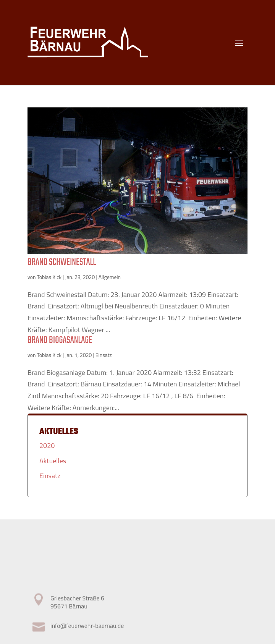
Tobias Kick (49, 277)
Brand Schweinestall (62, 262)
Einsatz (104, 355)
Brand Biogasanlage (60, 340)
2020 (47, 445)
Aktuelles (53, 461)
